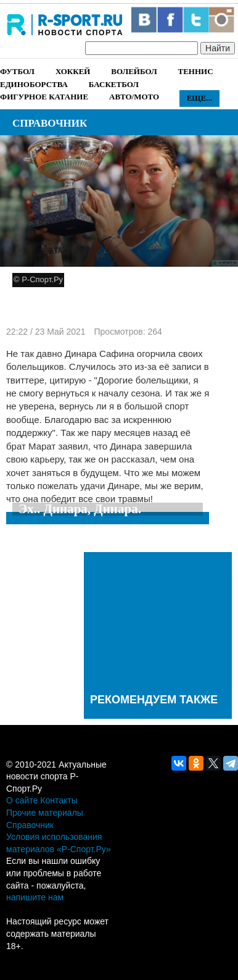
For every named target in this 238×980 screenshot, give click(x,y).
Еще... (199, 98)
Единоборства (34, 84)
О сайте (22, 800)
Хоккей (73, 71)
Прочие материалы (45, 813)
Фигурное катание (44, 97)
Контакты (59, 800)
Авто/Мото (134, 97)
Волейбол (134, 71)
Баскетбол (114, 84)
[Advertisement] (158, 620)
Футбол (17, 71)
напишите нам (35, 897)
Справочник (50, 123)
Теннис (195, 71)
